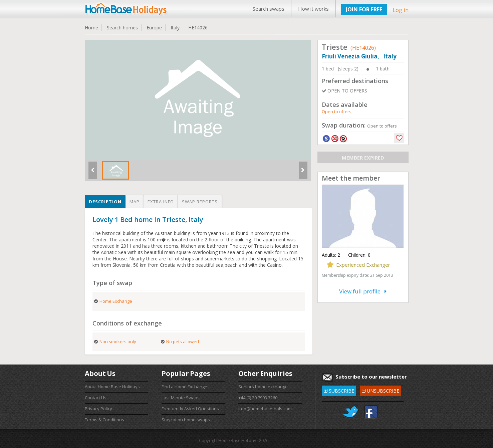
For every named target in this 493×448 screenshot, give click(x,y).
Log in (401, 10)
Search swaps (269, 9)
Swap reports (200, 202)
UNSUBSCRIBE (381, 390)
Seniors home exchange (263, 387)
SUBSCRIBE (339, 390)
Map (135, 202)
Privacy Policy (98, 409)
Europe (154, 28)
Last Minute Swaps (181, 398)
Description (105, 202)
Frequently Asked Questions (190, 409)
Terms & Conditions (104, 420)
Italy (175, 28)
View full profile (363, 291)
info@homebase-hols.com (265, 409)
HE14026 (198, 28)
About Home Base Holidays (112, 387)
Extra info (161, 202)
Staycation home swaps (186, 420)
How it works (313, 9)
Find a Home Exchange (184, 387)
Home (91, 28)
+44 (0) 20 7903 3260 (258, 398)
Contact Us (96, 398)
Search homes (122, 28)
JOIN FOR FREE (364, 9)
